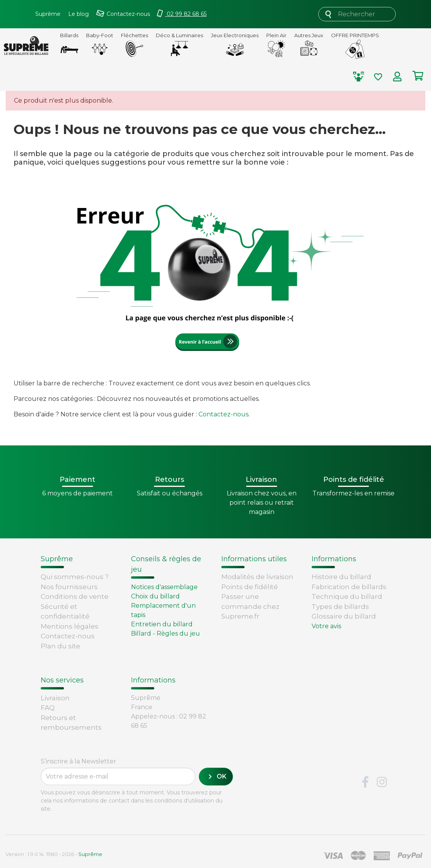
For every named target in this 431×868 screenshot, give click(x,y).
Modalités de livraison (257, 577)
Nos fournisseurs (69, 587)
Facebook (365, 782)
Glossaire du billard (344, 616)
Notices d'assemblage (164, 587)
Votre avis (326, 626)
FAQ (48, 690)
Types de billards (340, 607)
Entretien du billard (162, 624)
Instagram (382, 782)
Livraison (55, 680)
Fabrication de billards (349, 587)
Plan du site (60, 646)
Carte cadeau (63, 720)
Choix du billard (155, 596)
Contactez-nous (223, 414)
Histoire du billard (341, 577)
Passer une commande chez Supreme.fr (250, 606)
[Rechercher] (357, 14)
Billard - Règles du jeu (166, 633)
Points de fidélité (250, 587)
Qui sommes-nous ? (75, 577)
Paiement (57, 730)
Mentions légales (70, 626)
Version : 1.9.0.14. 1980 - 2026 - (54, 854)
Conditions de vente (75, 596)
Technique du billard (347, 596)
